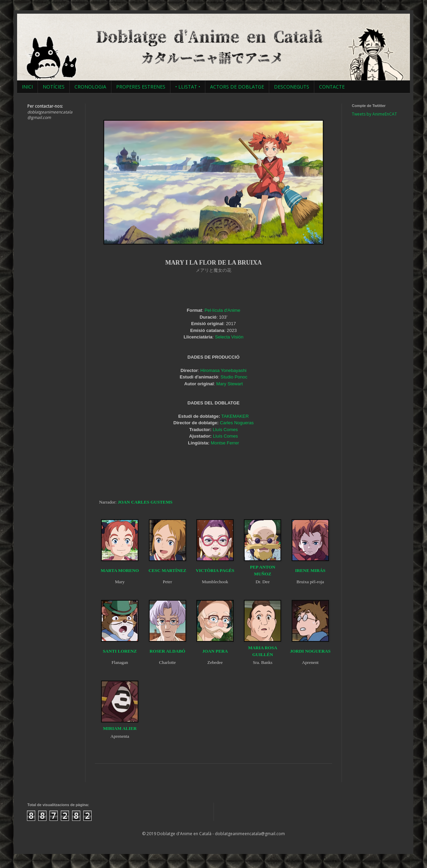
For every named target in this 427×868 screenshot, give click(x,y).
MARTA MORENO (120, 570)
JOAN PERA (215, 651)
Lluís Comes (225, 430)
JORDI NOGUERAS (310, 651)
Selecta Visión (229, 337)
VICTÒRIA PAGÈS (215, 570)
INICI (27, 87)
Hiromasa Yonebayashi (224, 370)
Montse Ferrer (225, 443)
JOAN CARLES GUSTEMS (145, 502)
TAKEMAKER (235, 416)
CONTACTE (332, 87)
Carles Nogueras (237, 423)
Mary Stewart (230, 384)
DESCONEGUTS (292, 87)
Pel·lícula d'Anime (222, 310)
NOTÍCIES (54, 87)
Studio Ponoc (234, 377)
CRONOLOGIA (90, 87)
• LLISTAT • (188, 87)
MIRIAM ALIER (120, 728)
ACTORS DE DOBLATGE (237, 87)
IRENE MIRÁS (310, 570)
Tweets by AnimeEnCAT (374, 114)
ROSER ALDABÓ (167, 651)
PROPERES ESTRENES (141, 87)
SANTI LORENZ (120, 651)
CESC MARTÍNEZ (168, 570)
